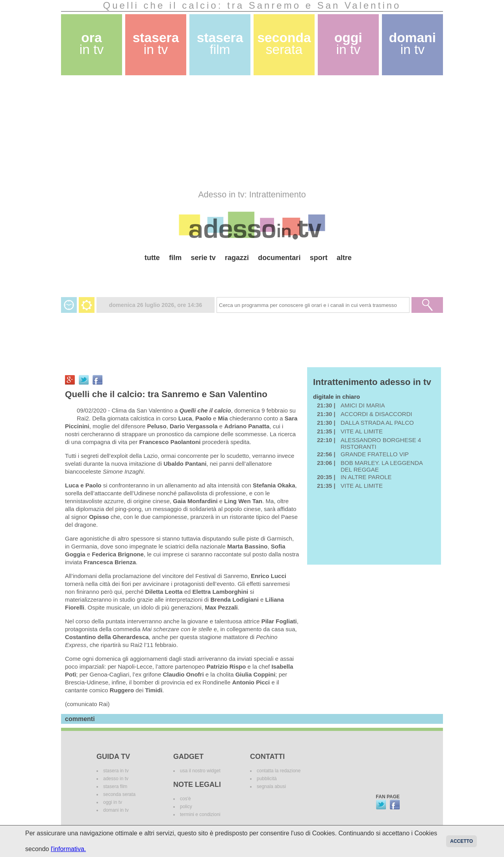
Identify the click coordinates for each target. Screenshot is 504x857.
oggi (348, 44)
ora (92, 44)
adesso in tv (116, 779)
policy (186, 807)
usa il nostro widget (200, 771)
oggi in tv (113, 802)
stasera (156, 44)
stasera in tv (116, 771)
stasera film (115, 786)
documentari (279, 258)
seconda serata (119, 794)
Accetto (461, 841)
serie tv (203, 258)
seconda (284, 44)
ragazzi (237, 258)
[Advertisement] (252, 132)
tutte (152, 258)
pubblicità (267, 779)
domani (412, 44)
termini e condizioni (200, 814)
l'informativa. (68, 849)
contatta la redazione (279, 771)
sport (319, 258)
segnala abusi (271, 786)
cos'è (185, 799)
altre (344, 258)
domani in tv (116, 810)
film (175, 258)
